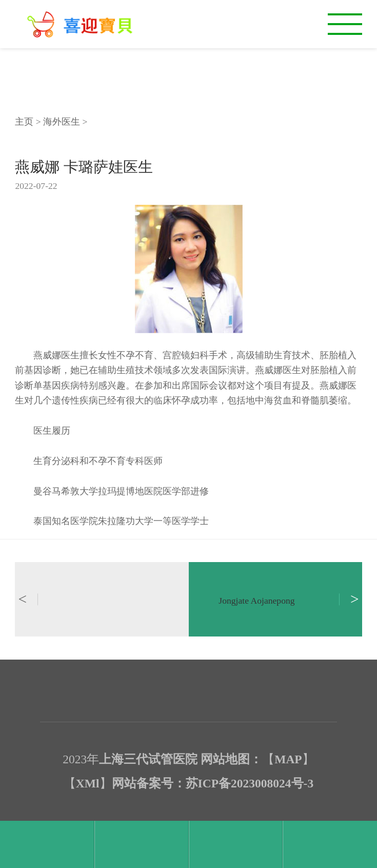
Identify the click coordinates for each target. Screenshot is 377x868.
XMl (88, 783)
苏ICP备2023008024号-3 (250, 783)
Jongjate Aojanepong (256, 601)
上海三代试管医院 (148, 759)
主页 (24, 122)
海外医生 (62, 122)
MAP (288, 759)
